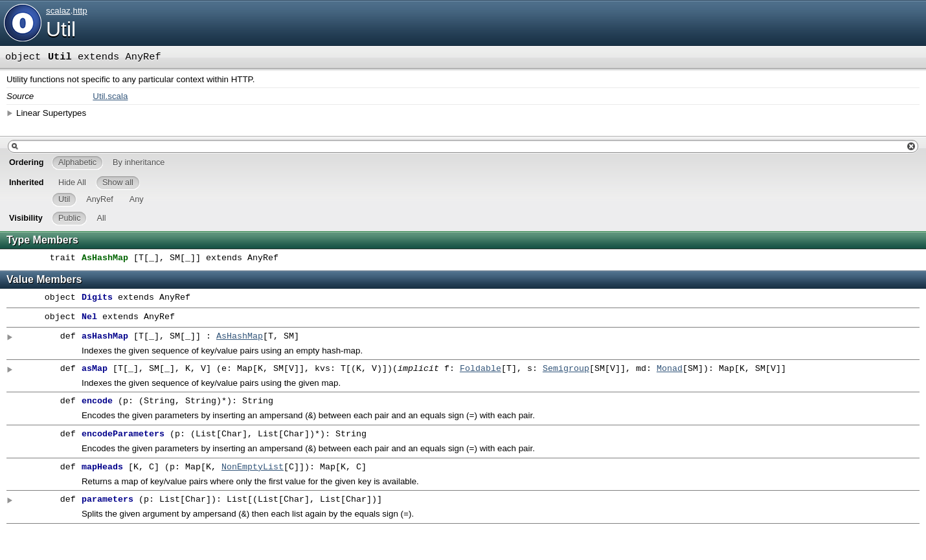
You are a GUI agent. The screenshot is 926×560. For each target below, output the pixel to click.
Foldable (480, 369)
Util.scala (110, 96)
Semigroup (566, 369)
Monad (670, 369)
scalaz (58, 11)
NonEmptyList (253, 470)
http (80, 11)
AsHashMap (240, 337)
